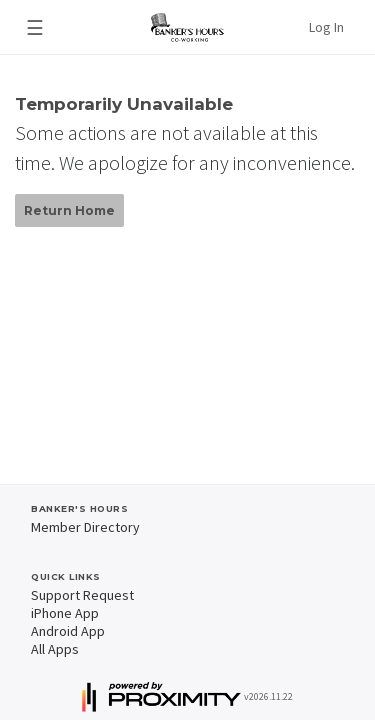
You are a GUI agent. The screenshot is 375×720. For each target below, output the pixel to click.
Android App (68, 631)
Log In (326, 27)
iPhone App (65, 613)
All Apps (55, 649)
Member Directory (85, 527)
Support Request (82, 595)
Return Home (69, 210)
